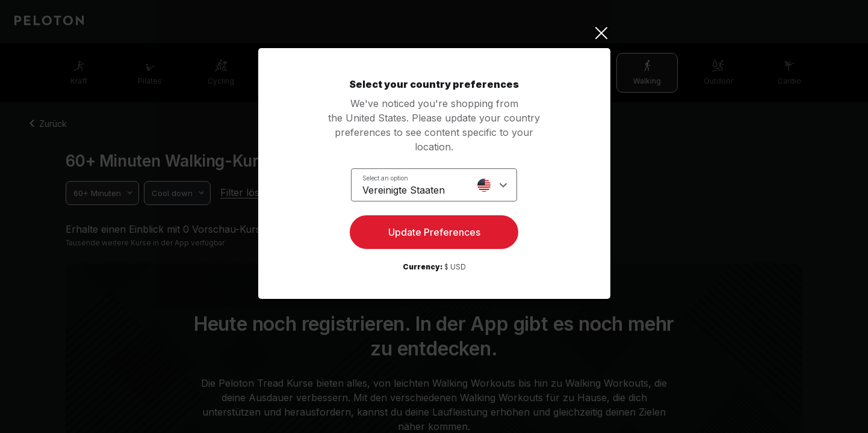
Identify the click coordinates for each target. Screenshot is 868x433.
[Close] (434, 33)
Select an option (385, 178)
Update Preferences (434, 232)
